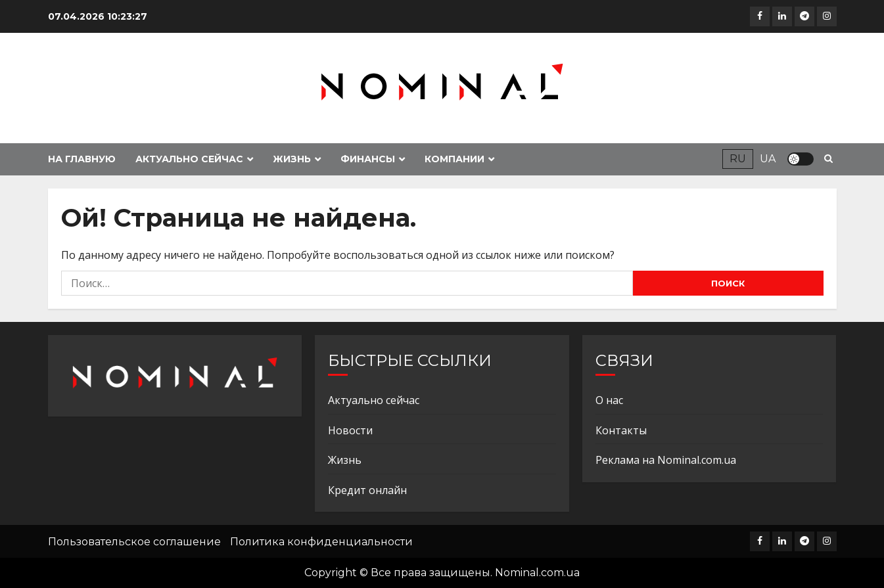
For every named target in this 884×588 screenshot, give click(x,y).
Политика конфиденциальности (321, 542)
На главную (82, 159)
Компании (454, 159)
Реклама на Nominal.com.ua (666, 460)
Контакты (621, 430)
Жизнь (292, 159)
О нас (609, 400)
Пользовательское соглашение (134, 542)
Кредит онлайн (367, 490)
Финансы (368, 159)
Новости (350, 430)
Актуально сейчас (189, 159)
